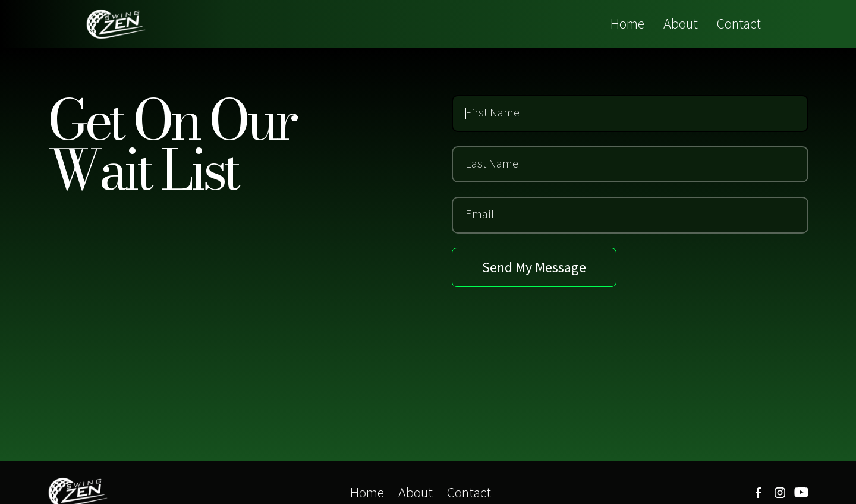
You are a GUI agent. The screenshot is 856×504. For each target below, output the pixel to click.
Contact (739, 23)
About (681, 23)
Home (627, 23)
